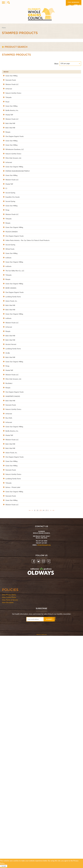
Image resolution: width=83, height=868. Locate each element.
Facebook (34, 794)
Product (35, 72)
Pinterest (49, 794)
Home (4, 28)
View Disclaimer (8, 835)
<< (30, 743)
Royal (5, 115)
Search (8, 3)
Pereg (5, 280)
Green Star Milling (10, 76)
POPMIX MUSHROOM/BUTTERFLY (16, 221)
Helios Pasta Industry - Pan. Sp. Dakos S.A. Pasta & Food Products (15, 328)
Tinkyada (7, 109)
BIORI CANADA (9, 399)
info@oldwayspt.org (44, 777)
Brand (6, 72)
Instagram (44, 794)
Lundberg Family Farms (11, 413)
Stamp (59, 72)
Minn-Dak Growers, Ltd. (12, 201)
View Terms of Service (10, 832)
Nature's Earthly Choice (11, 102)
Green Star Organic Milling (12, 214)
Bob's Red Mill (8, 148)
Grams (68, 72)
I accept (4, 866)
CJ (4, 247)
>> (53, 743)
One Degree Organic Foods (13, 168)
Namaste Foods (9, 82)
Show (56, 64)
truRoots (6, 353)
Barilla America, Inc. (10, 128)
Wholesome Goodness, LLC (13, 188)
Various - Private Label (11, 708)
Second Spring (8, 254)
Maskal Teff (7, 135)
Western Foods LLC (10, 89)
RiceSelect (7, 545)
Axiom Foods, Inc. (9, 419)
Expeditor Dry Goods (11, 261)
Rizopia (6, 161)
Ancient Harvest (9, 485)
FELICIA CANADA (10, 313)
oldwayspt (31, 809)
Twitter (39, 794)
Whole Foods (8, 340)
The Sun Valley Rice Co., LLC (13, 373)
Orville (6, 498)
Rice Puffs (7, 602)
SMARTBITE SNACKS (11, 564)
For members (73, 2)
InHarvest (7, 95)
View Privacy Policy (9, 827)
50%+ (77, 72)
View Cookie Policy (9, 829)
